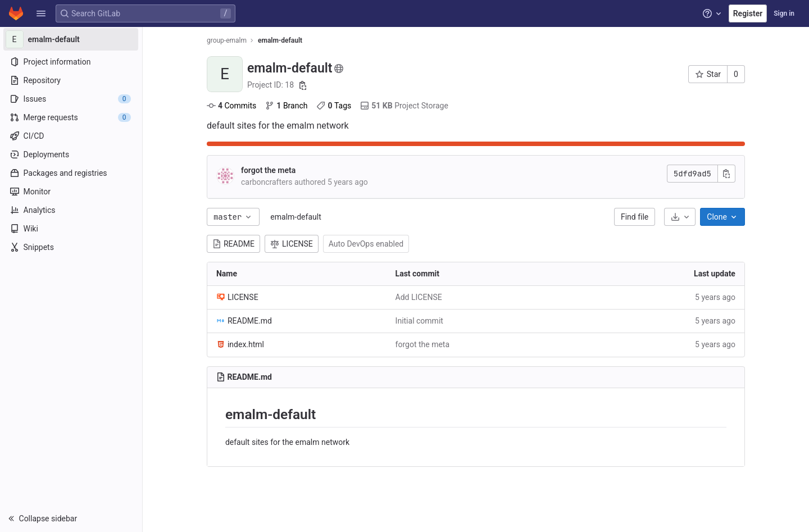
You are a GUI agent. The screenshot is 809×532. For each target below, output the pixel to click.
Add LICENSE (419, 297)
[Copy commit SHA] (727, 174)
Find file (635, 217)
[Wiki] (72, 229)
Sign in (784, 13)
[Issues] (72, 99)
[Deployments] (72, 154)
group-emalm (227, 40)
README (234, 244)
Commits (232, 106)
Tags (335, 106)
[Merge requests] (72, 117)
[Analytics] (72, 210)
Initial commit (420, 321)
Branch (287, 106)
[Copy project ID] (303, 85)
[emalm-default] (72, 39)
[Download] (680, 217)
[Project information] (72, 62)
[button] (41, 13)
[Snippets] (72, 247)
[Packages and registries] (72, 173)
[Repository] (72, 80)
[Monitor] (72, 192)
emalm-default (296, 217)
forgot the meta (269, 170)
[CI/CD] (72, 136)
